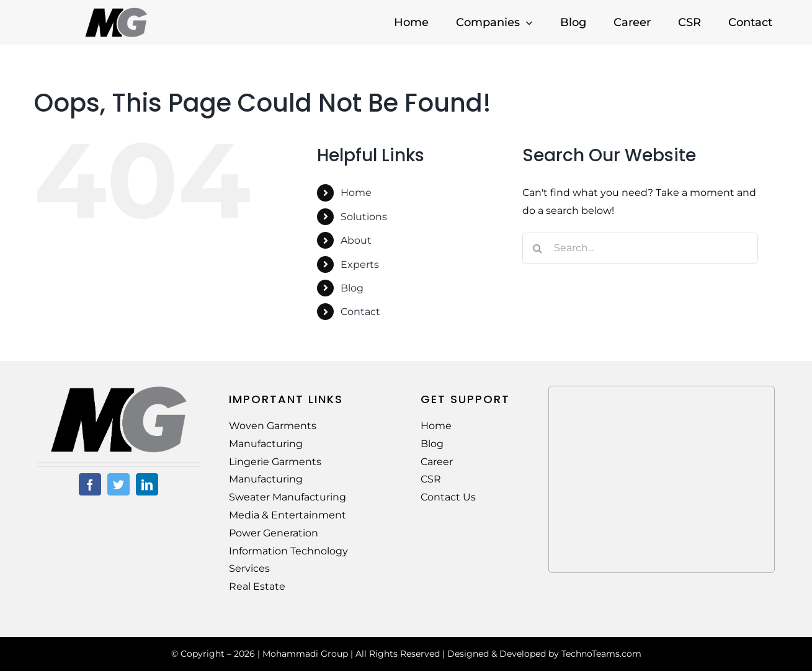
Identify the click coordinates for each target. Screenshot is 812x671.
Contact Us (448, 497)
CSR (431, 479)
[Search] (538, 248)
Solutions (364, 217)
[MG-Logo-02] (118, 390)
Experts (360, 264)
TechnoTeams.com (601, 654)
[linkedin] (147, 484)
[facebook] (90, 484)
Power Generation (274, 533)
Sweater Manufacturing (288, 497)
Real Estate (257, 586)
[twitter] (118, 484)
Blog (352, 288)
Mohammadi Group (305, 654)
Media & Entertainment (288, 515)
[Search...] (640, 248)
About (356, 240)
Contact (360, 312)
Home (356, 193)
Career (437, 462)
